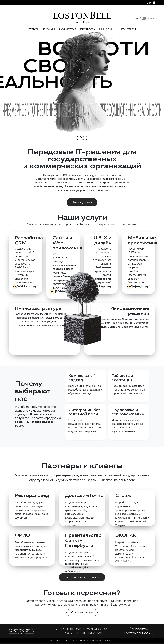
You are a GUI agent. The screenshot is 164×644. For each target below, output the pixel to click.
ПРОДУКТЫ (71, 633)
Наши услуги (82, 202)
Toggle (143, 18)
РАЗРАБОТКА (97, 629)
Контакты (129, 29)
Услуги (34, 29)
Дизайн (49, 29)
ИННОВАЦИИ (92, 633)
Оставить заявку (82, 612)
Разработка (67, 29)
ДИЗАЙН (77, 629)
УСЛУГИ (62, 629)
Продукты (88, 29)
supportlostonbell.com (138, 631)
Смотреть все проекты (82, 577)
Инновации (108, 29)
